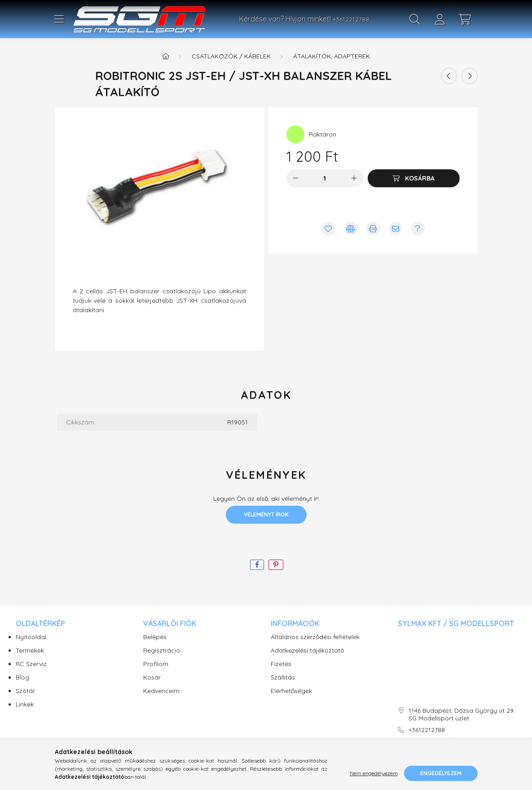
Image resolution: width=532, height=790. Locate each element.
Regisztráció (162, 651)
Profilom (156, 664)
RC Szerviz (31, 664)
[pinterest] (276, 565)
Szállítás (283, 677)
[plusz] (354, 178)
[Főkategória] (166, 56)
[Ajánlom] (396, 229)
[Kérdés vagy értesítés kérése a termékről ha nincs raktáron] (418, 229)
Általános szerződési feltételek (315, 637)
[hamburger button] (59, 19)
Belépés (155, 637)
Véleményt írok (266, 514)
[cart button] (465, 19)
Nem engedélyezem (374, 773)
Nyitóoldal (31, 637)
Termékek (30, 651)
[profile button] (440, 19)
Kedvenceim (161, 691)
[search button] (415, 19)
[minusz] (295, 178)
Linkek (25, 704)
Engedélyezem (441, 773)
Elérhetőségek (291, 691)
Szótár (25, 691)
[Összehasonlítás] (351, 229)
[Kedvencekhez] (328, 229)
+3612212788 (351, 19)
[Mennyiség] (325, 178)
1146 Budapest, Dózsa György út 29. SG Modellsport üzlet (462, 715)
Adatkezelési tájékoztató (308, 651)
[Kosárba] (414, 178)
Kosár (152, 677)
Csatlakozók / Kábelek (231, 56)
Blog (22, 677)
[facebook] (257, 565)
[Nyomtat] (373, 229)
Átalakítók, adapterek (332, 56)
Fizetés (281, 664)
